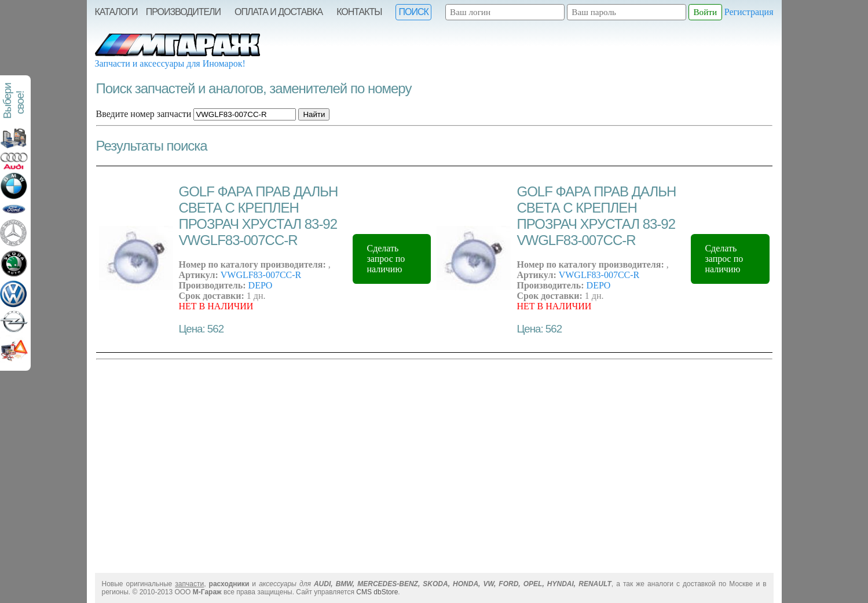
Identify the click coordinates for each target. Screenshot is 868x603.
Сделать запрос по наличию (386, 259)
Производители (183, 12)
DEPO (261, 285)
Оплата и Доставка (279, 12)
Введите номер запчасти (144, 114)
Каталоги (116, 12)
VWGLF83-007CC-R (261, 275)
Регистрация (749, 12)
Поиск (413, 12)
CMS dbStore (377, 592)
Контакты (359, 12)
